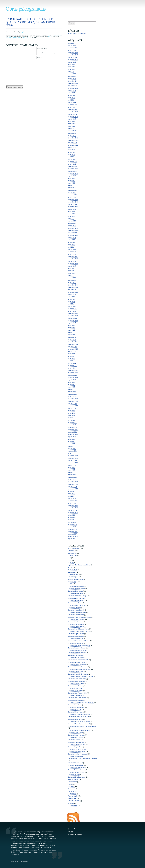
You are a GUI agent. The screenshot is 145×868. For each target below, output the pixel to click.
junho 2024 (72, 95)
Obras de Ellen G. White (76, 643)
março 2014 (72, 363)
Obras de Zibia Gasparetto (77, 777)
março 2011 (72, 449)
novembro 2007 (73, 532)
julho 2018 (71, 240)
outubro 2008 (72, 510)
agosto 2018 (72, 238)
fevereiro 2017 (73, 280)
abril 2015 (71, 332)
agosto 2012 (72, 408)
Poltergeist (71, 787)
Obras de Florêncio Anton (76, 662)
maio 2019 (71, 216)
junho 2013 (72, 385)
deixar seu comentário (13, 38)
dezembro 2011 (73, 427)
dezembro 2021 (73, 166)
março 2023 (72, 131)
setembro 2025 (73, 60)
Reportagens (72, 798)
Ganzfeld (71, 563)
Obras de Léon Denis (75, 705)
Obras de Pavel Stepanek (76, 735)
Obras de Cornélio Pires (76, 627)
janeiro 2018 (72, 254)
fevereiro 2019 (73, 223)
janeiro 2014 (72, 368)
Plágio (70, 784)
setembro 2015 (73, 321)
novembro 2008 (73, 508)
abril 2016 (71, 304)
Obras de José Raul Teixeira (77, 698)
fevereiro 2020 (73, 195)
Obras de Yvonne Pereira (76, 772)
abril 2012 (71, 418)
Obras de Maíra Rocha (75, 719)
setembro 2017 (73, 264)
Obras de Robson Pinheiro (77, 745)
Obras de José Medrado (76, 695)
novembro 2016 (73, 287)
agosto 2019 (72, 209)
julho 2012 (71, 411)
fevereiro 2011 (73, 451)
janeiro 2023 (72, 136)
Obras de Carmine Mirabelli (77, 612)
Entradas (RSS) (73, 817)
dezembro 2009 (73, 482)
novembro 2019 (73, 202)
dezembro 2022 (73, 138)
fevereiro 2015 (73, 337)
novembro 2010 (73, 458)
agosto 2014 (72, 351)
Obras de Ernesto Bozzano (77, 650)
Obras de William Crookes (77, 770)
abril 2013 (71, 389)
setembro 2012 (73, 406)
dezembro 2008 (73, 506)
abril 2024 (71, 100)
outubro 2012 (72, 404)
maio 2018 (71, 245)
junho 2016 (72, 299)
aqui (23, 32)
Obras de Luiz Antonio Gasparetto (79, 714)
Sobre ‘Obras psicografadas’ (77, 33)
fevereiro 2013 (73, 394)
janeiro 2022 (72, 164)
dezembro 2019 (73, 200)
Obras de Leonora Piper (76, 707)
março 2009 (72, 498)
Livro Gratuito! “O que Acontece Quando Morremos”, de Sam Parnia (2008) (31, 22)
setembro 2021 (73, 174)
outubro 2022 (72, 143)
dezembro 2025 (73, 53)
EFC (69, 558)
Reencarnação (73, 796)
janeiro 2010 (72, 479)
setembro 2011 (73, 434)
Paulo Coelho (72, 782)
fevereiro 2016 (73, 309)
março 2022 (72, 159)
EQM (49, 35)
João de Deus (72, 570)
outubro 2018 (72, 233)
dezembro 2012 (73, 399)
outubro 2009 (72, 487)
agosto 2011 (72, 437)
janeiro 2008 (72, 527)
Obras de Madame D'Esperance (78, 717)
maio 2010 (71, 470)
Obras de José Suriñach (76, 700)
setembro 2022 (73, 145)
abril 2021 (71, 185)
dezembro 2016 (73, 285)
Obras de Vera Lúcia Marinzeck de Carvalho (82, 759)
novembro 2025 (73, 55)
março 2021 (72, 188)
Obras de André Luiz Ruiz (76, 598)
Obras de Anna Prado (75, 603)
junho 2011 (72, 442)
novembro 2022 (73, 140)
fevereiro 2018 (73, 252)
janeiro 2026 (72, 50)
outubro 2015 (72, 318)
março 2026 (72, 45)
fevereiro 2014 (73, 366)
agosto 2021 (72, 176)
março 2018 (72, 249)
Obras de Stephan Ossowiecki (78, 754)
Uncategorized (73, 805)
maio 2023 (71, 126)
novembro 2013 (73, 373)
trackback (26, 38)
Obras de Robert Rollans (76, 742)
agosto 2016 (72, 294)
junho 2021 (72, 181)
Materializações (73, 577)
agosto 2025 (72, 62)
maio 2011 (71, 444)
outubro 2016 (72, 290)
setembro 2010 (73, 463)
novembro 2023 (73, 112)
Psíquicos (71, 791)
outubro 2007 (72, 534)
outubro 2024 (72, 86)
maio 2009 (71, 494)
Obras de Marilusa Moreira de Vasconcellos (82, 726)
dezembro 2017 (73, 257)
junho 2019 (72, 214)
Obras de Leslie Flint (75, 710)
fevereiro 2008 (73, 525)
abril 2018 (71, 247)
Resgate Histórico (74, 801)
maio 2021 (71, 183)
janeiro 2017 (72, 283)
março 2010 (72, 475)
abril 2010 (71, 472)
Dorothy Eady (72, 555)
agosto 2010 (72, 465)
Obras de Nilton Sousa (75, 733)
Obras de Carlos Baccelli (76, 610)
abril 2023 (71, 128)
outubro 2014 (72, 347)
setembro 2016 (73, 292)
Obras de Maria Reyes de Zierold (79, 724)
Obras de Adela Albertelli (76, 586)
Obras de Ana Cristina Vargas (78, 596)
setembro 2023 (73, 117)
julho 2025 (71, 64)
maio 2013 (71, 387)
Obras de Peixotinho (75, 740)
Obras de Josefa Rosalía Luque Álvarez (81, 702)
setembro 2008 (73, 513)
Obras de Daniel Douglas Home (78, 629)
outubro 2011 (72, 432)
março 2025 (72, 74)
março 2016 (72, 306)
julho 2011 (71, 439)
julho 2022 (71, 150)
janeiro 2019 (72, 226)
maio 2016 (71, 302)
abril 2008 (71, 520)
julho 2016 (71, 297)
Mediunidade (72, 582)
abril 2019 (71, 219)
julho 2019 (71, 211)
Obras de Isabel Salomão (76, 681)
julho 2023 (71, 121)
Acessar (71, 832)
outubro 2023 (72, 114)
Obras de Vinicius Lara (75, 763)
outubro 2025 (72, 57)
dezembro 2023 (73, 109)
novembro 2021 (73, 169)
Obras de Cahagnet (74, 608)
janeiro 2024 (72, 107)
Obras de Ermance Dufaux (77, 648)
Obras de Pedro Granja (76, 737)
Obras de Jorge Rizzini (75, 691)
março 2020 (72, 192)
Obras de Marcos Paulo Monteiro (79, 721)
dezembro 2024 (73, 81)
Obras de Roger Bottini (75, 747)
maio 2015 (71, 330)
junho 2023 (72, 124)
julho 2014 (71, 354)
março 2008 (72, 522)
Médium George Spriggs (76, 579)
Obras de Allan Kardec (75, 591)
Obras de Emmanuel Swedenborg (79, 646)
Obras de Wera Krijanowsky (77, 768)
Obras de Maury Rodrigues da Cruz (80, 730)
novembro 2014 (73, 344)
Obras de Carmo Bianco (76, 615)
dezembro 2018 (73, 228)
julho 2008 (71, 515)
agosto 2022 (72, 147)
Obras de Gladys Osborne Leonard (79, 669)
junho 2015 (72, 328)
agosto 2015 (72, 323)
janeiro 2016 (72, 311)
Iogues (70, 567)
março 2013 (72, 392)
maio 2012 (71, 415)
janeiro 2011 (72, 453)
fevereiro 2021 (73, 190)
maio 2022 (71, 155)
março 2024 (72, 102)
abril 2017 (71, 275)
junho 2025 (72, 67)
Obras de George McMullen (77, 665)
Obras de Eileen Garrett (76, 636)
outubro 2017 (72, 261)
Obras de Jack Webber (76, 686)
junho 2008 (72, 517)
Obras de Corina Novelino (76, 624)
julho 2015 (71, 325)
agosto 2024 (72, 91)
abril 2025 (71, 72)
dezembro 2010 (73, 456)
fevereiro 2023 (73, 133)
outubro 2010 (72, 460)
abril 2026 (71, 43)
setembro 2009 (73, 489)
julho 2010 (71, 468)
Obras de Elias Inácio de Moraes (79, 641)
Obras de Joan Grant (75, 688)
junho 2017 (72, 271)
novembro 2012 (73, 401)
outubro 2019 (72, 204)
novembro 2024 (73, 83)
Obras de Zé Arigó (74, 775)
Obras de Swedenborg (75, 756)
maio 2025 (71, 69)
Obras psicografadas (26, 9)
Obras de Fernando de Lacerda (78, 660)
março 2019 (72, 221)
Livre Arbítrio (72, 572)
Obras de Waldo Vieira (75, 765)
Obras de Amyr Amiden (76, 593)
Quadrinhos (72, 794)
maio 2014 (71, 359)
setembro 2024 (73, 88)
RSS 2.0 (50, 36)
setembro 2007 (73, 536)
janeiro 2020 (72, 197)
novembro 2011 (73, 430)
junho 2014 (72, 356)
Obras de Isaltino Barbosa (76, 684)
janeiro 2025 (72, 79)
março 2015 (72, 335)
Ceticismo (71, 551)
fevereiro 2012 (73, 423)
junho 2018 (72, 242)
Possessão (72, 789)
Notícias (71, 584)
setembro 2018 (73, 235)
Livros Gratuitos (56, 35)
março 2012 (72, 420)
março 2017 (72, 278)
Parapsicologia (73, 779)
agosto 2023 (72, 119)
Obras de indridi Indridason (77, 679)
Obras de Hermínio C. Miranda (78, 674)
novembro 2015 (73, 316)
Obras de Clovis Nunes (76, 622)
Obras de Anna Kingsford (76, 601)
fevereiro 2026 (73, 48)
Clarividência (72, 553)
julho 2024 (71, 93)
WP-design (78, 834)
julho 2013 (71, 382)
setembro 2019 (73, 207)
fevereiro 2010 (73, 477)
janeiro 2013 (72, 396)
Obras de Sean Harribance (77, 752)
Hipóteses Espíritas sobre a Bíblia (79, 565)
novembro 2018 (73, 230)
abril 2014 (71, 361)
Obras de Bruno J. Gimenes (77, 605)
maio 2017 (71, 273)
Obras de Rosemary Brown (77, 749)
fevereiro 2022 (73, 162)
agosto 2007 (72, 539)
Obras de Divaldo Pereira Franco (79, 631)
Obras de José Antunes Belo (77, 693)
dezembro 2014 (73, 342)
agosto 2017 (72, 266)
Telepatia (71, 803)
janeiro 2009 (72, 503)
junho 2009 (72, 491)
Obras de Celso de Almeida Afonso (79, 617)
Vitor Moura (24, 862)
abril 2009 (71, 496)
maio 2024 (71, 98)
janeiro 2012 (72, 425)
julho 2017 (71, 268)
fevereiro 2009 (73, 501)
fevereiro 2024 (73, 105)
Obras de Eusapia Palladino (77, 653)
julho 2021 (71, 178)
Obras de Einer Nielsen (76, 638)
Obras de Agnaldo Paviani (76, 589)
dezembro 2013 (73, 370)
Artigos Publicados (74, 548)
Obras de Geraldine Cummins (78, 667)
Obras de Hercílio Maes (76, 672)
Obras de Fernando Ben (76, 657)
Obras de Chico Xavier (75, 619)
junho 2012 (72, 413)
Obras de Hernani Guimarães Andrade (81, 676)
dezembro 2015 (73, 313)
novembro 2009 (73, 484)
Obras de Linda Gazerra (76, 712)
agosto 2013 (72, 380)
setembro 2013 (73, 377)
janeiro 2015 (72, 340)
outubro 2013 (72, 375)
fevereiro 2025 (73, 76)
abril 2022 (71, 157)
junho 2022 (72, 152)
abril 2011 (71, 446)
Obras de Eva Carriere (75, 655)
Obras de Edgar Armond (76, 634)
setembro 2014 (73, 349)
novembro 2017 (73, 259)
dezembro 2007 (73, 529)
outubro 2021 (72, 171)
